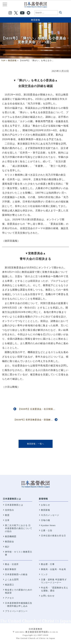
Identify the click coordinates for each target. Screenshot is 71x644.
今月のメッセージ (50, 515)
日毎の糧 (45, 520)
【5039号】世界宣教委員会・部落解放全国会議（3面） (42, 420)
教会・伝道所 (12, 564)
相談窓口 (9, 585)
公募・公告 (47, 530)
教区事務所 (11, 569)
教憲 (7, 515)
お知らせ (45, 505)
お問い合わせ (48, 596)
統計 (7, 547)
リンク (44, 574)
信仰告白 (9, 510)
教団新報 (36, 20)
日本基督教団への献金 (16, 574)
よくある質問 (12, 580)
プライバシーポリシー (16, 611)
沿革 (7, 520)
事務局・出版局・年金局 (53, 569)
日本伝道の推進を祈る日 (53, 536)
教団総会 (9, 542)
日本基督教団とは (12, 499)
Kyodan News (48, 525)
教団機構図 (11, 536)
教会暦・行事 (48, 564)
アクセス (9, 598)
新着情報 (43, 499)
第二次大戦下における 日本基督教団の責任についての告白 (19, 528)
